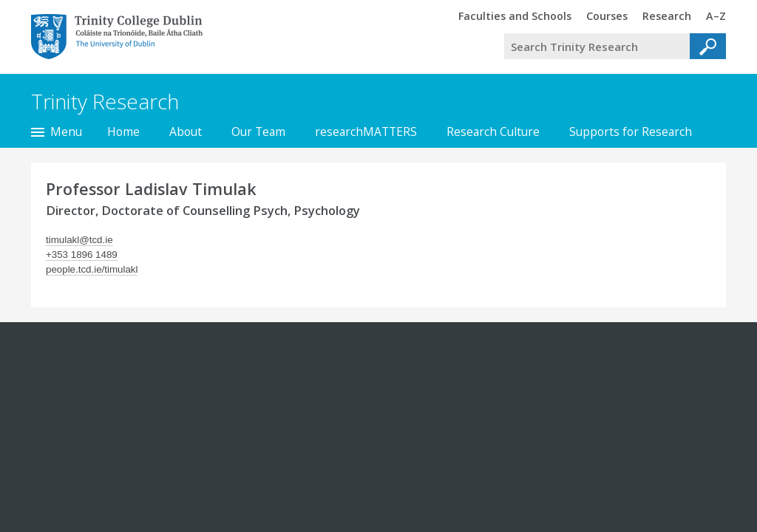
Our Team (258, 132)
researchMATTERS (366, 132)
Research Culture (493, 132)
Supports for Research (631, 132)
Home (123, 132)
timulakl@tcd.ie (79, 240)
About (186, 132)
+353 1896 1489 (82, 255)
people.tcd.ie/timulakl (92, 269)
